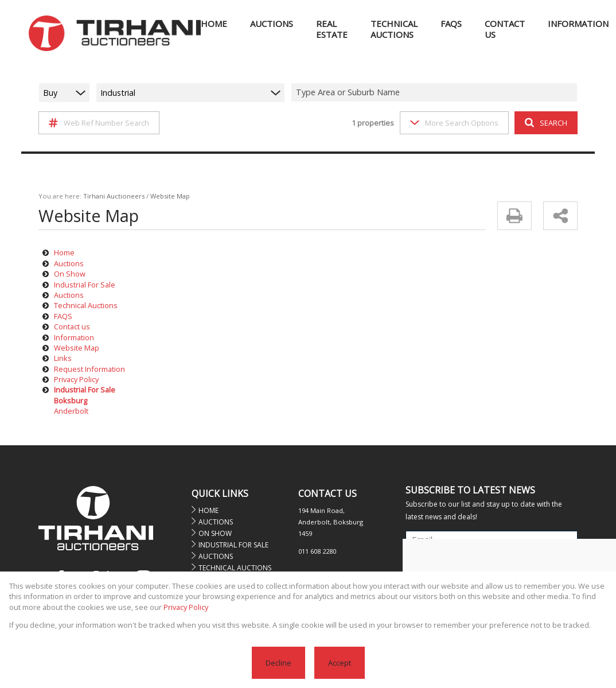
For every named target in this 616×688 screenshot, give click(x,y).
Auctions (69, 263)
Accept (340, 663)
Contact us (72, 326)
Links (63, 358)
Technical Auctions (86, 305)
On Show (70, 274)
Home (64, 252)
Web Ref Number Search (99, 123)
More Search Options (454, 123)
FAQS (63, 316)
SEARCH (546, 123)
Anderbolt (71, 411)
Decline (278, 663)
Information (74, 337)
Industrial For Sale (85, 285)
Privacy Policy (76, 379)
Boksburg (71, 401)
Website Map (77, 348)
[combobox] (436, 93)
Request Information (89, 369)
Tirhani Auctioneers (114, 196)
